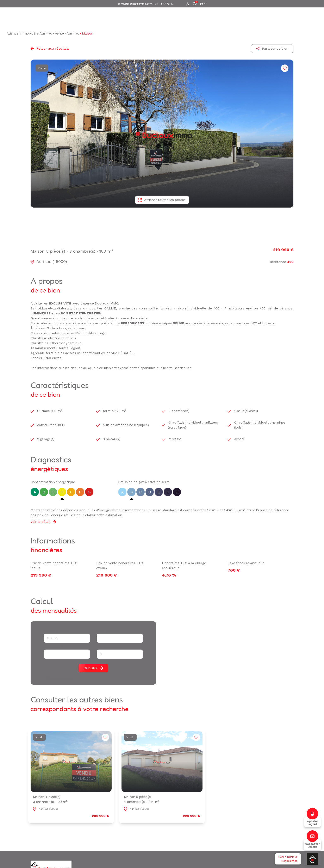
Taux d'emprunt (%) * (111, 647)
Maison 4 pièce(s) (50, 800)
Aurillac (73, 33)
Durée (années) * (108, 631)
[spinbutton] (120, 654)
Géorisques (182, 368)
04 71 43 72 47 (164, 4)
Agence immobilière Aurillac (29, 33)
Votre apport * (53, 647)
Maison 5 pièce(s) (142, 800)
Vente (59, 33)
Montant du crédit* (56, 631)
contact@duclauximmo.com (135, 4)
